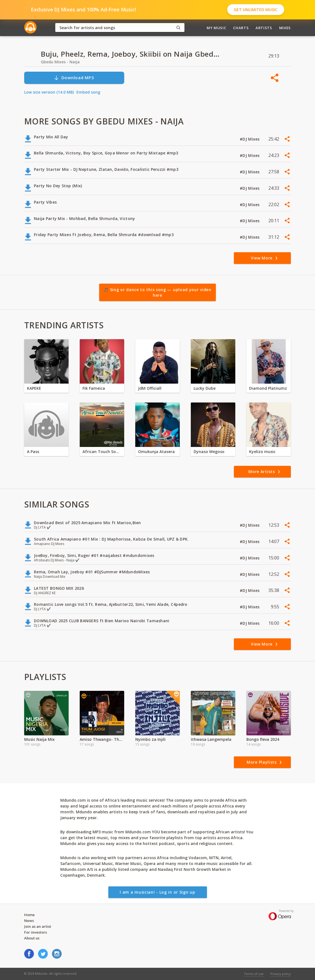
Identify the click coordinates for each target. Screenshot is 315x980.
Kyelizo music (262, 452)
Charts (241, 28)
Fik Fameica (94, 388)
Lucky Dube (205, 388)
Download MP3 (74, 78)
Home (29, 915)
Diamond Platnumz (268, 388)
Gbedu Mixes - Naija (60, 62)
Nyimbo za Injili (150, 739)
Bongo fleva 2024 (263, 739)
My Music (216, 28)
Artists (264, 28)
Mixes (285, 28)
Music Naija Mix (39, 739)
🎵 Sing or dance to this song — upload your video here (157, 292)
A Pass (33, 452)
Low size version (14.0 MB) (49, 92)
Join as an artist (38, 926)
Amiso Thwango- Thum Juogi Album (102, 739)
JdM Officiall (150, 388)
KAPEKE (34, 388)
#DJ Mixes (250, 139)
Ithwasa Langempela (211, 739)
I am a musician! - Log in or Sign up (157, 892)
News (29, 921)
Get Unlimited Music (256, 10)
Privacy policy (281, 974)
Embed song (88, 92)
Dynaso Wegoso (209, 452)
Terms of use (254, 974)
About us (32, 938)
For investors (36, 932)
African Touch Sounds (102, 452)
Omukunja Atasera (156, 452)
